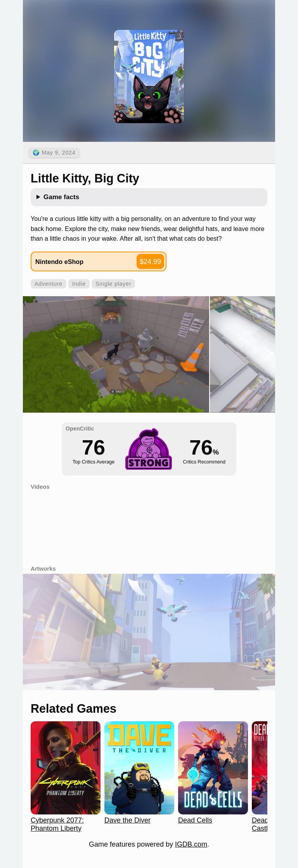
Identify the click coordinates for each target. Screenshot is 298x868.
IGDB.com (191, 844)
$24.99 (150, 262)
